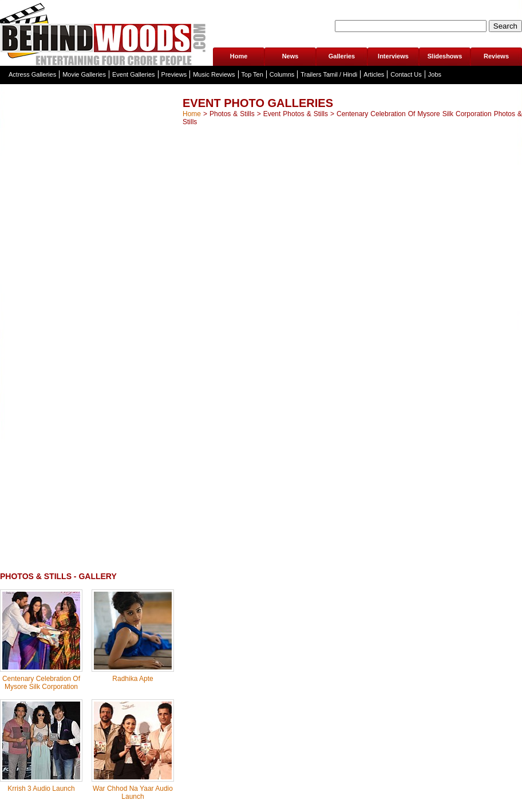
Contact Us (406, 74)
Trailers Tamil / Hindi (329, 74)
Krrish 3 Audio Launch (41, 789)
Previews (174, 74)
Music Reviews (214, 74)
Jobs (435, 74)
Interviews (393, 56)
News (290, 56)
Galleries (342, 56)
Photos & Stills (232, 114)
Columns (282, 74)
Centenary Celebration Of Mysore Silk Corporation (41, 683)
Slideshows (445, 56)
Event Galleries (134, 74)
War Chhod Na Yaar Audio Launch (133, 793)
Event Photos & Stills (296, 114)
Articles (374, 74)
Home (239, 56)
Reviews (496, 56)
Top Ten (252, 74)
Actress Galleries (32, 74)
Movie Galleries (84, 74)
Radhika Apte (133, 679)
